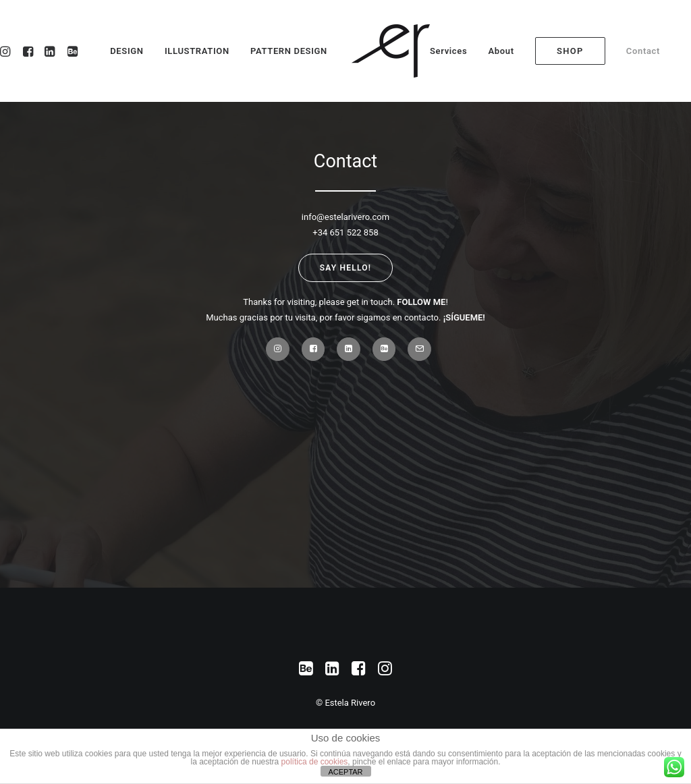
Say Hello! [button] (345, 268)
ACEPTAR (345, 772)
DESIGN (127, 51)
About (501, 51)
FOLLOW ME (421, 302)
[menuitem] (453, 51)
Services (448, 51)
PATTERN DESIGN (289, 51)
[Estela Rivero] (391, 51)
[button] (71, 51)
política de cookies (315, 762)
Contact (643, 51)
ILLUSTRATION (197, 51)
